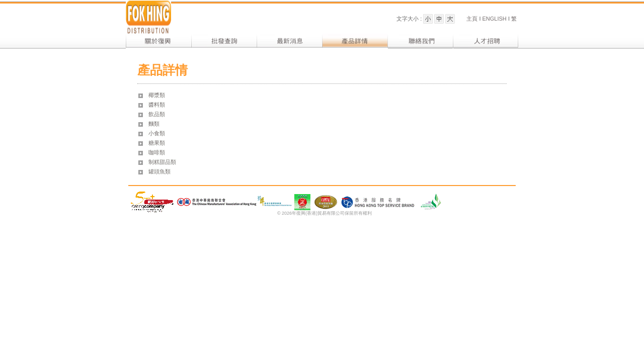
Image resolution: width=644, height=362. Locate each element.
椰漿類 (157, 95)
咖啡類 (157, 152)
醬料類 (157, 105)
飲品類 (157, 114)
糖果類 (157, 143)
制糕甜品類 (162, 162)
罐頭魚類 (159, 171)
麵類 (154, 124)
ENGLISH (493, 19)
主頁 (473, 19)
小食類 (157, 133)
